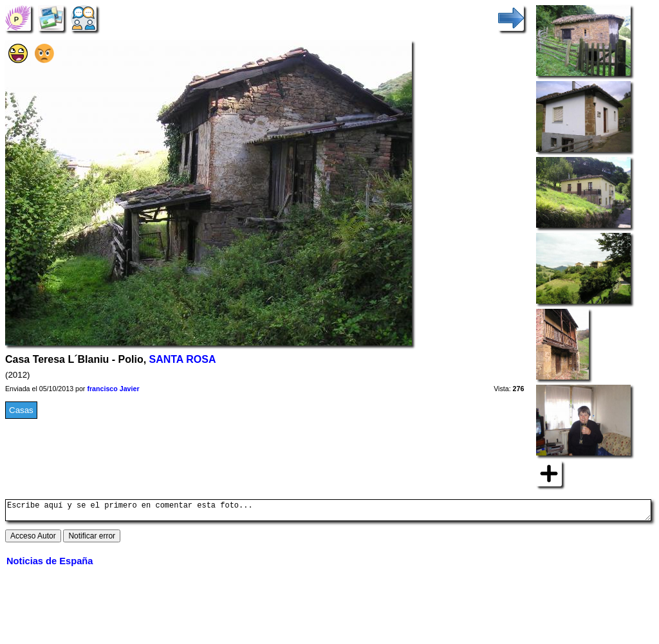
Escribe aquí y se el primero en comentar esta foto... (328, 512)
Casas (21, 410)
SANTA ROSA (183, 359)
